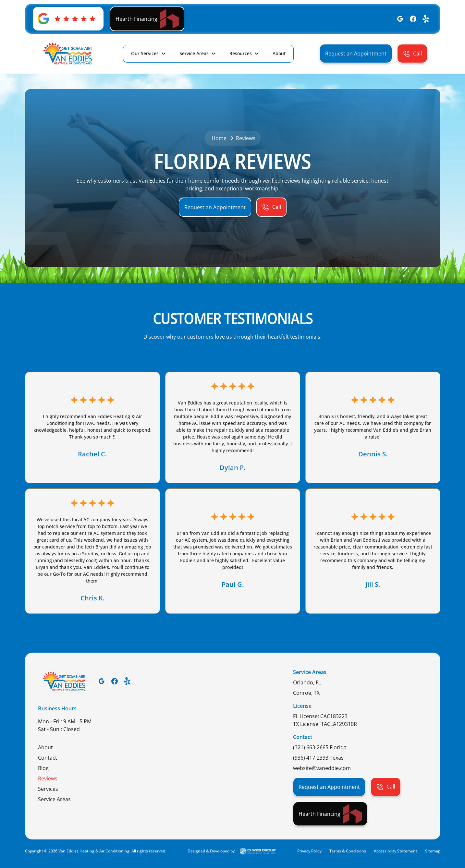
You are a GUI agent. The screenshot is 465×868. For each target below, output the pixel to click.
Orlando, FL (307, 682)
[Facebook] (413, 19)
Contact (48, 758)
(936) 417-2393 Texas (318, 758)
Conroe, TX (306, 693)
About (45, 747)
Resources (241, 53)
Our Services (145, 53)
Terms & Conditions (348, 851)
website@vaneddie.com (322, 768)
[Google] (400, 19)
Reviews (48, 778)
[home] (68, 54)
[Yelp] (426, 19)
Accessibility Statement (396, 851)
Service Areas (194, 53)
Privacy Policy (309, 851)
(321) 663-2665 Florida (320, 747)
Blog (43, 768)
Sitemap (433, 851)
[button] (149, 54)
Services (48, 789)
